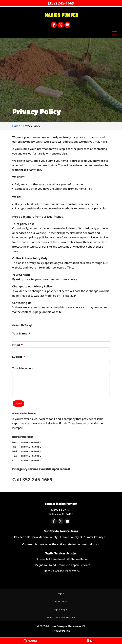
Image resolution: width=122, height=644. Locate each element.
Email (17, 345)
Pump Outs (61, 601)
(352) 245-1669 (61, 3)
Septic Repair (61, 609)
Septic (61, 593)
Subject (19, 357)
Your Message (23, 368)
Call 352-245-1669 (32, 479)
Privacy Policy (61, 631)
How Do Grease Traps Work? (62, 571)
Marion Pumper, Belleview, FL (66, 626)
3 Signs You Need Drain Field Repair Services (62, 565)
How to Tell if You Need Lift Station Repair (62, 559)
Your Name (21, 334)
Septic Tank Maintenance (61, 617)
